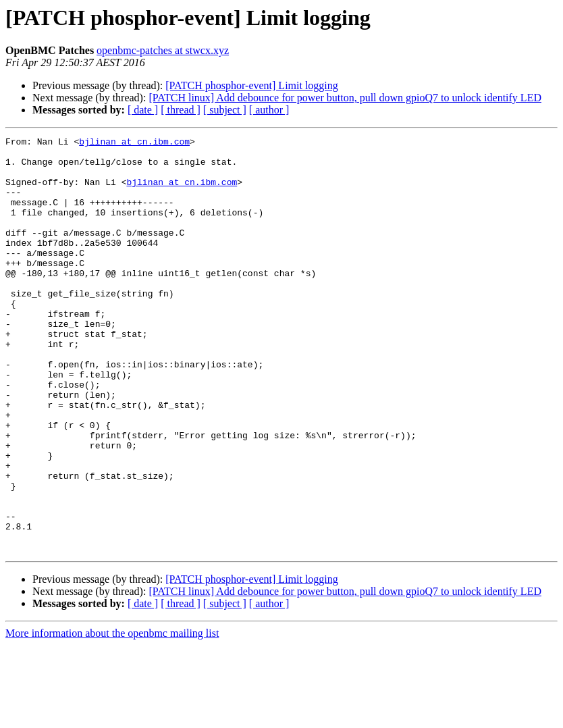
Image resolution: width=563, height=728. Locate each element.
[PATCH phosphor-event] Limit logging (252, 85)
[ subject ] (225, 110)
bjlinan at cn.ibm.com (134, 143)
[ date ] (143, 110)
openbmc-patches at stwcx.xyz (163, 50)
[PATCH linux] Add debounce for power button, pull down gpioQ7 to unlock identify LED (345, 98)
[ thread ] (181, 110)
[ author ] (269, 110)
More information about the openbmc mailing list (112, 716)
